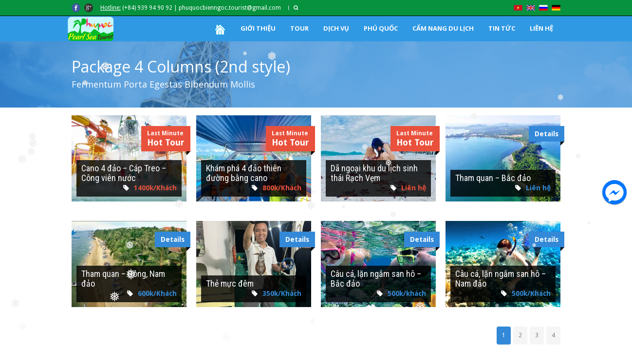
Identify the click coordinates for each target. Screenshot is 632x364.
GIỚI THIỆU (258, 28)
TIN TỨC (502, 28)
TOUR (299, 28)
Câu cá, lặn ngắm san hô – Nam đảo (501, 279)
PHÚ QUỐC (381, 28)
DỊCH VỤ (336, 28)
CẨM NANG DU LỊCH (443, 28)
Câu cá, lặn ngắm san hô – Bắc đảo (376, 279)
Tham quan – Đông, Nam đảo (123, 279)
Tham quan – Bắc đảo (493, 178)
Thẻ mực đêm (230, 283)
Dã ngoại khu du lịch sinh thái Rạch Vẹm (374, 173)
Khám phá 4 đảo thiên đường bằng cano (244, 173)
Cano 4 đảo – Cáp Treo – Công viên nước (124, 173)
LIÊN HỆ (541, 28)
